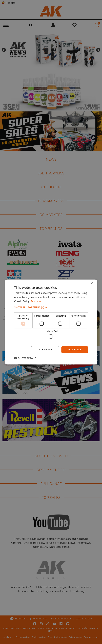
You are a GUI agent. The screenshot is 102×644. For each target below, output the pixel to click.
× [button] (92, 283)
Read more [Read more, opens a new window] (37, 301)
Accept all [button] (74, 349)
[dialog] (51, 322)
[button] (51, 307)
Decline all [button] (45, 349)
